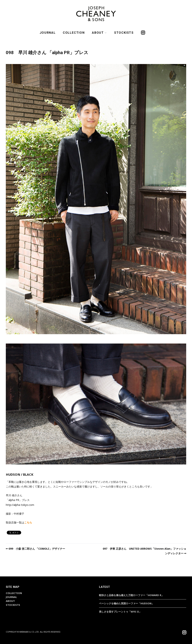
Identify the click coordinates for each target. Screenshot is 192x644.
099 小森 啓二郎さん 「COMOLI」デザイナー (37, 549)
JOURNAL (48, 33)
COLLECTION (74, 33)
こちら (28, 522)
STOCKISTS (124, 33)
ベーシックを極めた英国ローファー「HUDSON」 (126, 603)
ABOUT (98, 33)
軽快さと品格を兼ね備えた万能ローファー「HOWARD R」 (131, 595)
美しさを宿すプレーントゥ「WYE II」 (120, 612)
